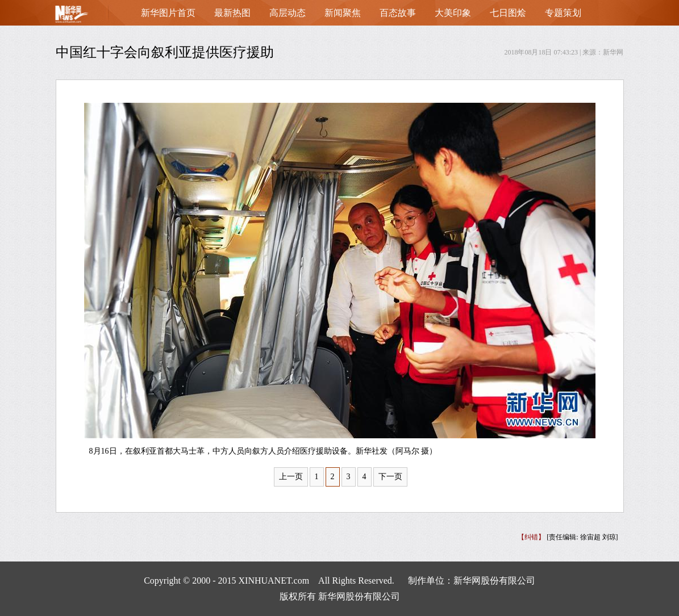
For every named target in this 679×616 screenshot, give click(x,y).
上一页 (291, 477)
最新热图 (232, 13)
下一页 (390, 477)
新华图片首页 (168, 13)
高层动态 (288, 13)
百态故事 (398, 13)
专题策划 (563, 13)
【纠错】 (531, 537)
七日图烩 (508, 13)
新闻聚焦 (343, 13)
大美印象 (453, 13)
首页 (90, 17)
